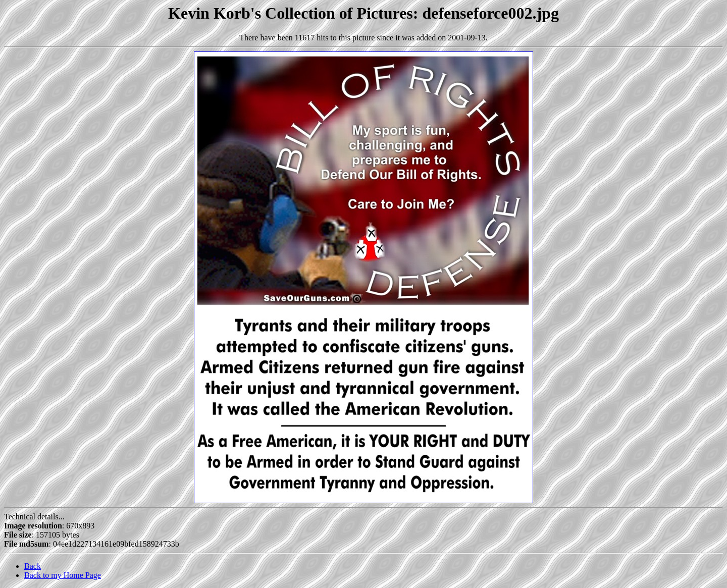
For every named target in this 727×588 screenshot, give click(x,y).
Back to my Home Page (63, 575)
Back (33, 566)
